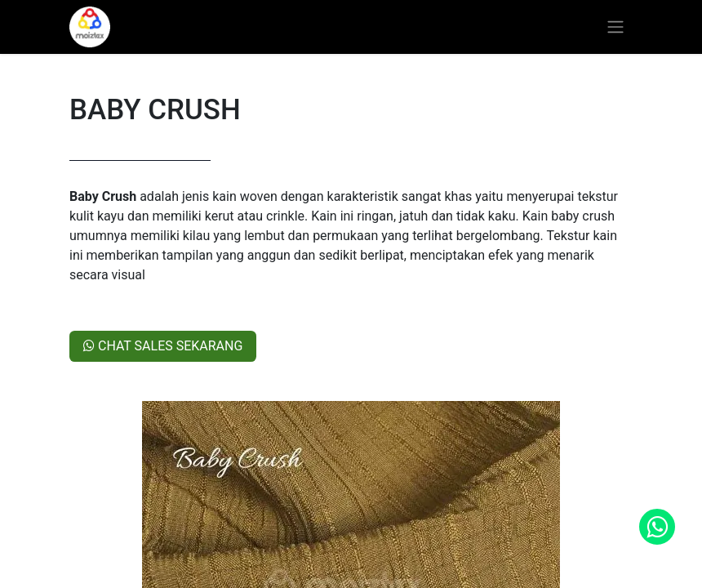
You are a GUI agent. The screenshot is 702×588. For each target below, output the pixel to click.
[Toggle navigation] (615, 27)
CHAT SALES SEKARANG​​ (163, 346)
